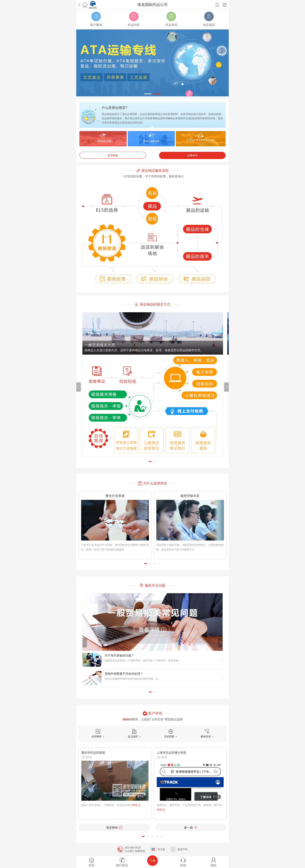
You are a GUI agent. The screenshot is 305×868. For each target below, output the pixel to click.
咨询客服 (113, 155)
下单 (152, 861)
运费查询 (192, 155)
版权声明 (183, 849)
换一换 (191, 828)
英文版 (161, 849)
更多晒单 (114, 828)
